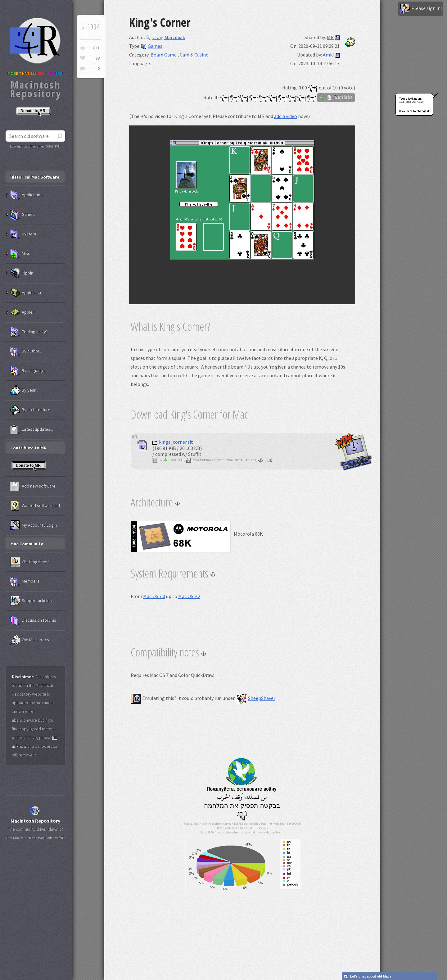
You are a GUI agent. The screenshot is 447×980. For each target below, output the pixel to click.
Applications (27, 195)
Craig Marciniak (165, 37)
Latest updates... (32, 429)
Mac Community (27, 544)
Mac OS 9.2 (189, 596)
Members (25, 581)
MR (330, 37)
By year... (24, 390)
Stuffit (195, 454)
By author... (26, 351)
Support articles (31, 601)
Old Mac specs (30, 640)
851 (96, 48)
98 (97, 58)
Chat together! (29, 562)
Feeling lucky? (29, 332)
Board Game (164, 55)
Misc (20, 254)
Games (152, 46)
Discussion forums (33, 620)
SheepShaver (256, 698)
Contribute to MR (28, 448)
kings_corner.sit (173, 442)
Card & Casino (194, 55)
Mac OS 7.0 (154, 596)
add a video (286, 116)
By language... (29, 371)
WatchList (336, 97)
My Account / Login (34, 525)
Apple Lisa (26, 293)
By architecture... (32, 410)
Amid (328, 55)
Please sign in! (421, 9)
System (23, 234)
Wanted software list (35, 506)
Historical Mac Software (35, 177)
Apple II (23, 312)
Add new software (33, 486)
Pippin (22, 273)
